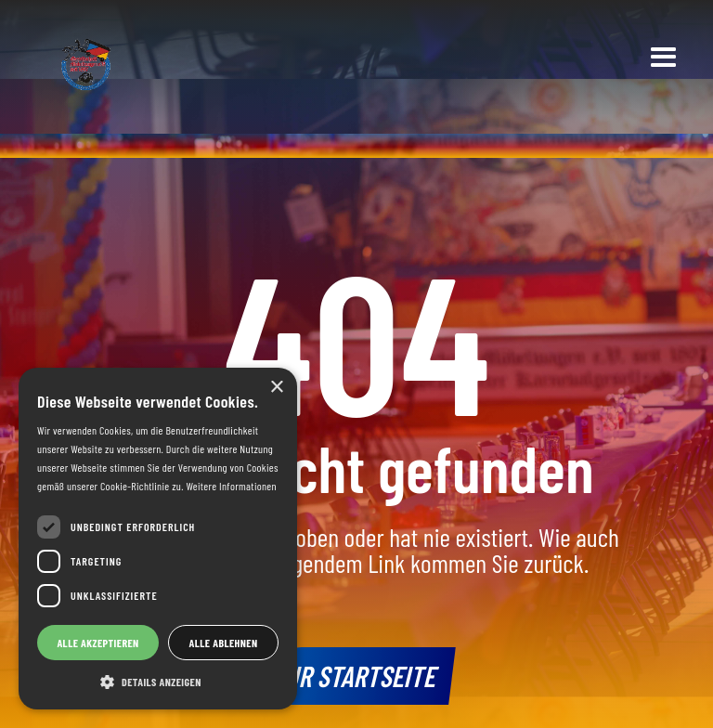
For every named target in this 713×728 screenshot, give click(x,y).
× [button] (276, 388)
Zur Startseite (357, 675)
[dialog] (158, 539)
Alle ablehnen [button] (224, 643)
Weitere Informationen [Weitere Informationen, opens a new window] (231, 486)
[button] (664, 58)
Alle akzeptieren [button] (97, 643)
